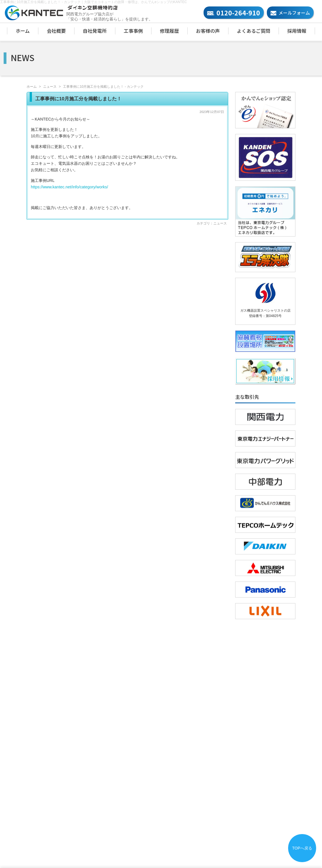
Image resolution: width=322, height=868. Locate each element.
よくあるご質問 (254, 31)
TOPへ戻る (302, 848)
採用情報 (297, 31)
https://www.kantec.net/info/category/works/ (69, 187)
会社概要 (56, 31)
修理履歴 (169, 31)
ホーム (23, 31)
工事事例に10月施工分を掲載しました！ (78, 99)
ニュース (50, 87)
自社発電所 (95, 31)
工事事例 (133, 31)
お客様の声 (208, 31)
